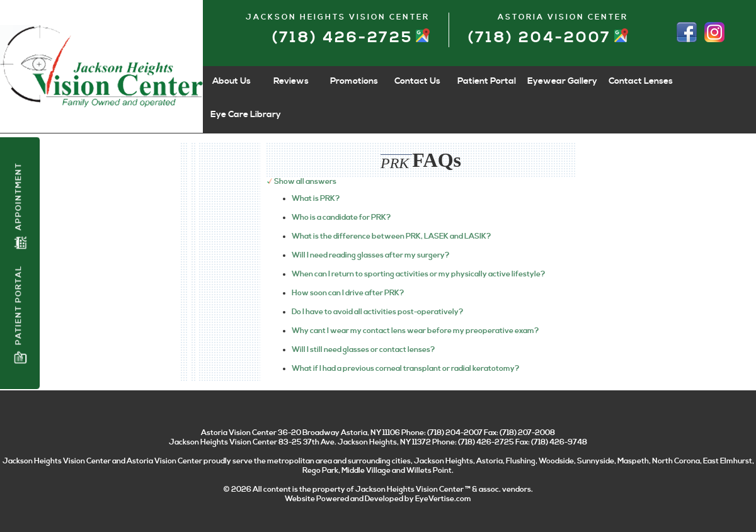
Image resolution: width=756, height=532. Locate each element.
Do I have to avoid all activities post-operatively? (377, 312)
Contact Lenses (641, 81)
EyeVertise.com (443, 499)
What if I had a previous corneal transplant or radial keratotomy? (405, 369)
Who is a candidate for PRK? (341, 218)
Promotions (354, 81)
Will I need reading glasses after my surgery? (370, 255)
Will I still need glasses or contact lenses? (363, 350)
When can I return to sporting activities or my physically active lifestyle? (418, 274)
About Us (232, 81)
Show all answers (305, 182)
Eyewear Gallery (562, 81)
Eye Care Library (246, 115)
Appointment (20, 206)
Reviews (291, 81)
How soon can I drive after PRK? (348, 293)
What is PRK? (316, 199)
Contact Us (417, 81)
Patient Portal (20, 314)
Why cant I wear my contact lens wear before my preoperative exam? (415, 331)
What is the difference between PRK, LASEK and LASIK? (391, 236)
